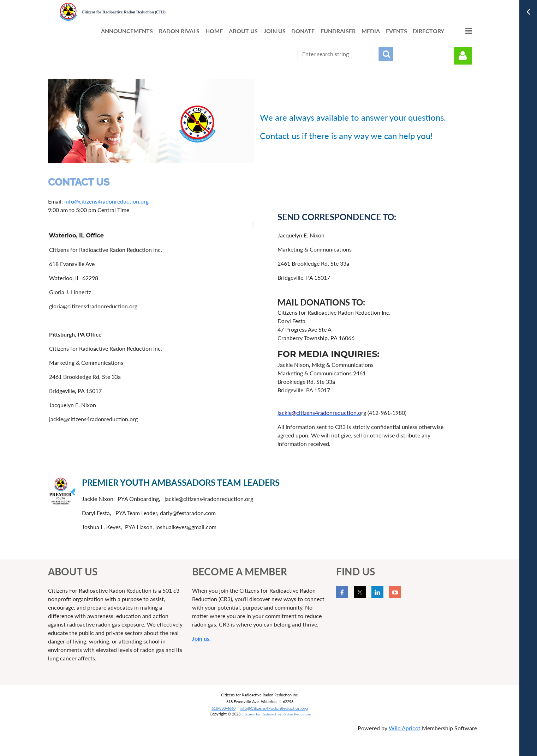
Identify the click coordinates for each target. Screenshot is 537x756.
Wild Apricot (405, 728)
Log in (463, 56)
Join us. (201, 638)
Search (386, 54)
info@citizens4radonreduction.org (106, 201)
